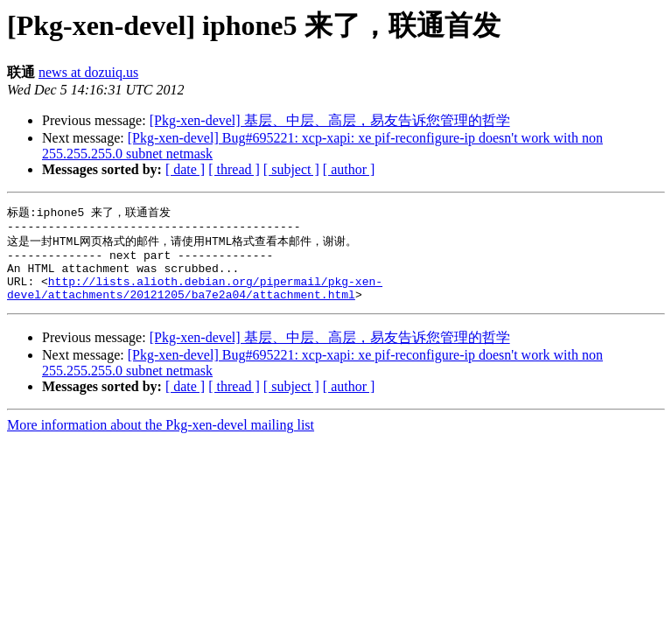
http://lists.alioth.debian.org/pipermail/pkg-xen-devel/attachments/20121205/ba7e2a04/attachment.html (195, 301)
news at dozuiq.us (88, 72)
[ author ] (349, 169)
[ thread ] (234, 169)
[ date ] (185, 169)
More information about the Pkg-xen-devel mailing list (161, 440)
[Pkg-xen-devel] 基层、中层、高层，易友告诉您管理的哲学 (330, 120)
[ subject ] (291, 169)
